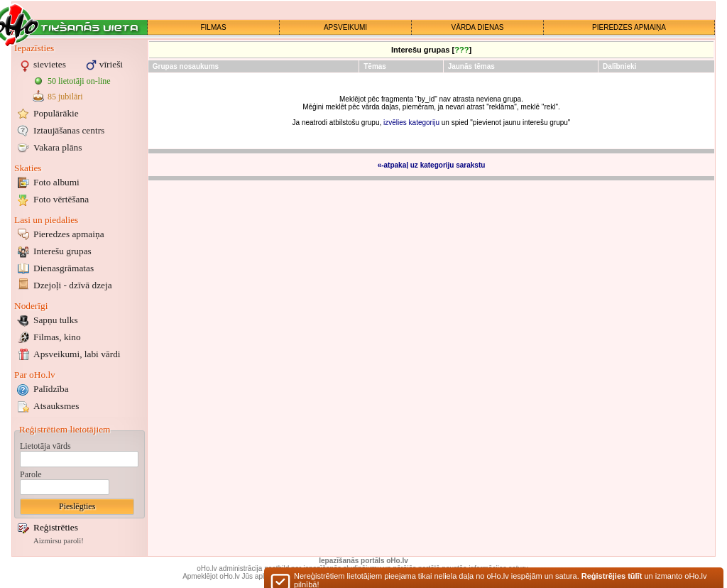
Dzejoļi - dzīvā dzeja (73, 285)
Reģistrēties (56, 527)
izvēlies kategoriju (411, 123)
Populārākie (56, 113)
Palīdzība (51, 389)
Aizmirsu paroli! (59, 541)
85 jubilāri (65, 97)
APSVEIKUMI (345, 27)
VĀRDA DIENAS (478, 27)
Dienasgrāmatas (64, 268)
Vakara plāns (58, 147)
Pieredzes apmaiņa (69, 234)
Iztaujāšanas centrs (69, 130)
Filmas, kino (57, 337)
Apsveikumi (77, 354)
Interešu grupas (62, 251)
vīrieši (111, 64)
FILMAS (213, 27)
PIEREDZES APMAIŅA (629, 27)
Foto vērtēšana (61, 199)
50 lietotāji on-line (79, 81)
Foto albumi (56, 182)
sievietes (50, 64)
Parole (31, 474)
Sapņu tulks (56, 320)
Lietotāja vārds (45, 446)
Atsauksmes (56, 406)
